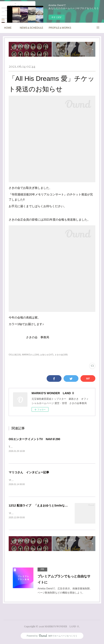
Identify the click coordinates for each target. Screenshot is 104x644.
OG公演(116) (15, 355)
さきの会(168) (61, 355)
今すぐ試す (57, 17)
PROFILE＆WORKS (60, 28)
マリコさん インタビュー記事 (29, 472)
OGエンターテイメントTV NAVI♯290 (34, 439)
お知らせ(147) (47, 355)
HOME (8, 28)
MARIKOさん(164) (31, 355)
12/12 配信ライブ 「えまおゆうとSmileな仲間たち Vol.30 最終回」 (53, 506)
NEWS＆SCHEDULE (31, 28)
